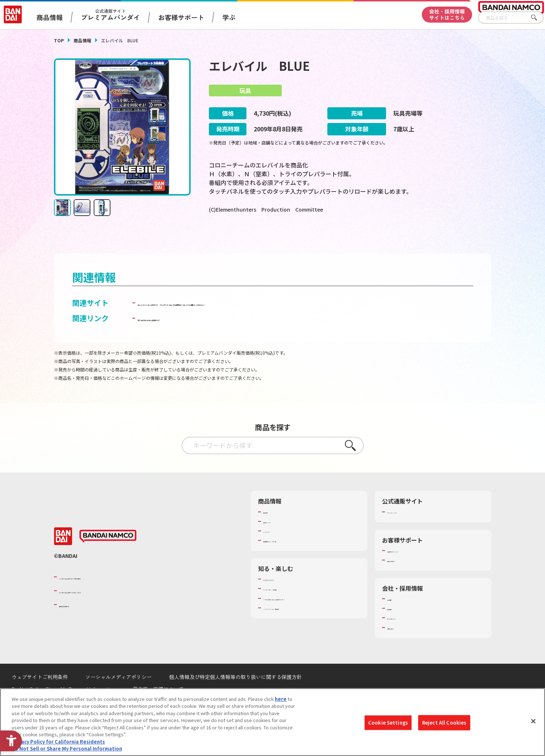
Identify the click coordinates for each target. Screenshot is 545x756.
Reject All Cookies (444, 723)
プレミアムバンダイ (408, 532)
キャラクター (277, 551)
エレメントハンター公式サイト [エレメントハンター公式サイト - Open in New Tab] (188, 323)
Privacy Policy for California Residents (58, 742)
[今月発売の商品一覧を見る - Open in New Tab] (423, 240)
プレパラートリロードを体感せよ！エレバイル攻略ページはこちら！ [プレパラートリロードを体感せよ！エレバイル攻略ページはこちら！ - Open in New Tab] (354, 323)
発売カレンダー (280, 541)
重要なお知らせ (404, 580)
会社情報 (397, 618)
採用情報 (397, 628)
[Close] (533, 721)
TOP (59, 40)
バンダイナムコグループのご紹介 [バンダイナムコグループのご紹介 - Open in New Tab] (103, 597)
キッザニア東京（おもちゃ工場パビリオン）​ (311, 618)
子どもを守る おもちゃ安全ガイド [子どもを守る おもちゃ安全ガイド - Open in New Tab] (193, 338)
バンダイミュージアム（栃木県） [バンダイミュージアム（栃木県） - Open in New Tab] (299, 628)
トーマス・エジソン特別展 (292, 609)
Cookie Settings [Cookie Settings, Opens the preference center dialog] (388, 723)
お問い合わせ (401, 647)
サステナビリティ (406, 638)
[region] (272, 722)
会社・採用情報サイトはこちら (447, 14)
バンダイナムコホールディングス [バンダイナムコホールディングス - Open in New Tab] (103, 610)
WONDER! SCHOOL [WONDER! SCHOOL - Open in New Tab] (284, 599)
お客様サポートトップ (411, 570)
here (281, 699)
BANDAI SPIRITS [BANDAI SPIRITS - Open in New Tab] (81, 624)
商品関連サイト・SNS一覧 (291, 560)
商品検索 (273, 532)
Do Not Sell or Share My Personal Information (67, 749)
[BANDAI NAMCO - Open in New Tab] (108, 556)
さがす (538, 18)
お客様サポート (181, 17)
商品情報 (82, 40)
